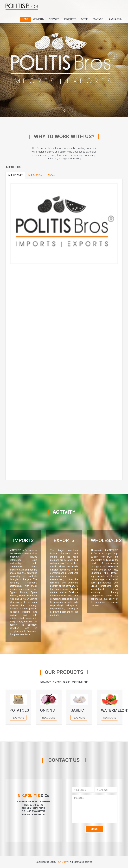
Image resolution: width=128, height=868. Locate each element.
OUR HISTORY (15, 175)
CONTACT (98, 19)
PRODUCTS (70, 19)
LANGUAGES (115, 19)
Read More (18, 718)
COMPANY (39, 19)
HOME (25, 19)
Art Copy (63, 862)
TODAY (51, 175)
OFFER (84, 19)
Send (94, 829)
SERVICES (54, 19)
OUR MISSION (35, 175)
